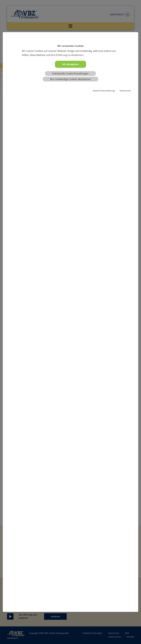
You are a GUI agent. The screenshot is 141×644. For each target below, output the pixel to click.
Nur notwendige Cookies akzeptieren (70, 79)
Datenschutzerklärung (104, 91)
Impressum (125, 91)
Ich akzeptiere (70, 64)
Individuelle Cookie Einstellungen (70, 74)
